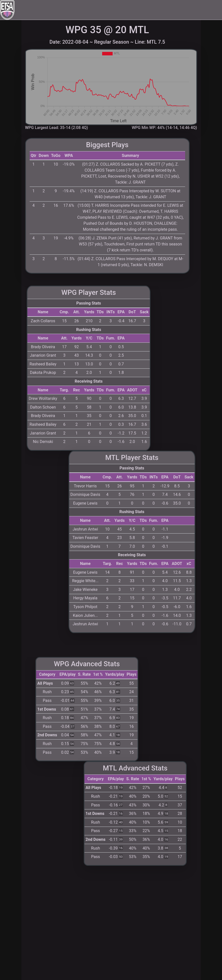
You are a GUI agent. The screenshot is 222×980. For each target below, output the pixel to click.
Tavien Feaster (85, 538)
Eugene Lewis (85, 503)
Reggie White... (85, 581)
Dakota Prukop (43, 373)
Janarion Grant (43, 355)
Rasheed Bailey (43, 364)
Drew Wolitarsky (43, 398)
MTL (112, 458)
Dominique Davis (85, 494)
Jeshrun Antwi (85, 529)
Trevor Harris (85, 486)
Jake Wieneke (85, 590)
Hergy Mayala (85, 598)
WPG (69, 292)
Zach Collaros (43, 321)
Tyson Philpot (85, 607)
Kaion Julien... (85, 615)
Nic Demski (43, 442)
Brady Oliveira (43, 347)
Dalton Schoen (43, 407)
